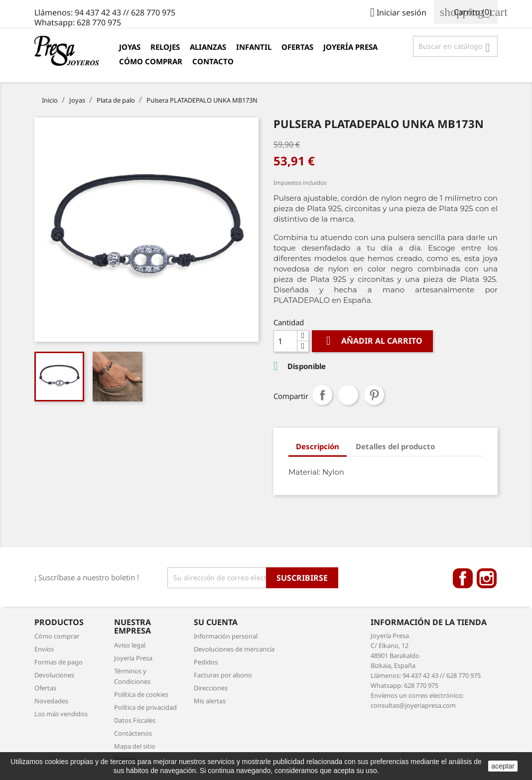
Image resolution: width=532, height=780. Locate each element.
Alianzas (208, 47)
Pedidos (206, 662)
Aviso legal (130, 645)
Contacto (213, 61)
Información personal (226, 636)
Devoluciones (54, 675)
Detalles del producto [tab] (395, 446)
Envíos (44, 649)
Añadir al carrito (372, 341)
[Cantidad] (285, 341)
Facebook (463, 578)
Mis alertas (210, 701)
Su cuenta (216, 622)
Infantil (254, 47)
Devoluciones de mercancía (234, 649)
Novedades (51, 701)
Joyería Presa (350, 47)
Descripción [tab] (318, 446)
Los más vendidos (61, 714)
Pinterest (374, 395)
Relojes (165, 47)
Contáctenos (133, 733)
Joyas (130, 47)
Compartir (322, 395)
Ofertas (297, 47)
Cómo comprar (151, 61)
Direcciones (211, 688)
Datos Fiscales (135, 720)
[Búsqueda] (455, 46)
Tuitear (348, 395)
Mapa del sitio (135, 746)
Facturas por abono (223, 675)
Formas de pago (59, 662)
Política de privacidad (145, 707)
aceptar (503, 766)
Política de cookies (141, 694)
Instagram (487, 578)
